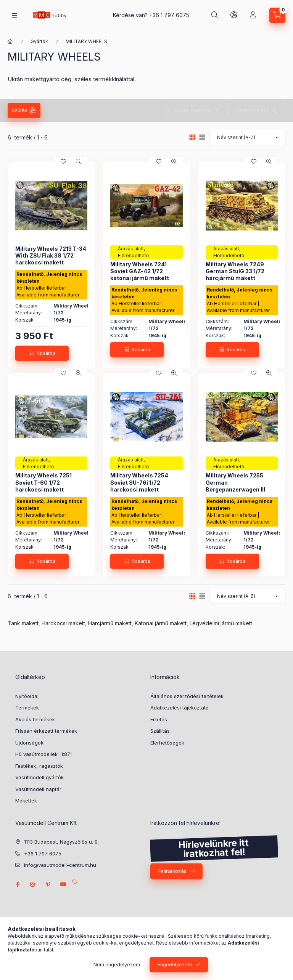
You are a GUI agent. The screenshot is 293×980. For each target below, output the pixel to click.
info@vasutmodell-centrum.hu (60, 865)
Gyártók (39, 41)
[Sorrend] (247, 138)
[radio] (202, 137)
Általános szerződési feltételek (187, 696)
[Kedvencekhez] (63, 162)
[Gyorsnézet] (79, 162)
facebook (18, 884)
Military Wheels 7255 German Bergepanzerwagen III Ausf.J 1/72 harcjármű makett (236, 489)
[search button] (215, 15)
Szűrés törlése (253, 110)
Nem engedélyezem (117, 965)
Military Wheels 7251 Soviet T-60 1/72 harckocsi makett (43, 482)
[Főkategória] (10, 42)
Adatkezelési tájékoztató (180, 708)
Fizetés (159, 719)
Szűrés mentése (192, 110)
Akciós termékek (35, 719)
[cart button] (277, 15)
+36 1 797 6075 (169, 15)
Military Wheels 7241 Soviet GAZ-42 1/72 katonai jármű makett (140, 271)
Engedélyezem (175, 965)
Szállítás (160, 731)
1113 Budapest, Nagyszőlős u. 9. (61, 842)
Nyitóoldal (27, 696)
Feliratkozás (172, 871)
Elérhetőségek (167, 743)
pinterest (48, 884)
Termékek (27, 708)
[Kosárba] (42, 353)
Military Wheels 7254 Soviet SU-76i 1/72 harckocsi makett (139, 482)
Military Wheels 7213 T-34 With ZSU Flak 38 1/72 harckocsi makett (51, 255)
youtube (63, 884)
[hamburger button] (14, 15)
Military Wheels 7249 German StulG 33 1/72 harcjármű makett (235, 271)
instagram (33, 884)
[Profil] (253, 15)
